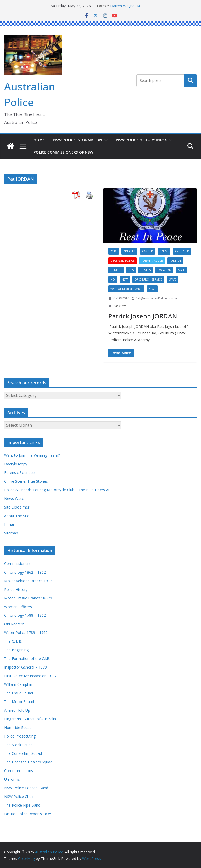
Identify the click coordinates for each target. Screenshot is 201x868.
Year (152, 289)
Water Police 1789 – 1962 (26, 633)
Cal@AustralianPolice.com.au (157, 298)
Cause (164, 251)
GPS (131, 270)
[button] (105, 140)
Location (164, 270)
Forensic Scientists (20, 473)
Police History (16, 589)
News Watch (15, 498)
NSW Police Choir (19, 796)
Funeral (175, 261)
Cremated (182, 251)
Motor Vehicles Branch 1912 (28, 581)
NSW (125, 279)
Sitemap (11, 533)
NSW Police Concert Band (26, 788)
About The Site (17, 516)
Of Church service (148, 279)
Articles (129, 251)
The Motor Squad (19, 702)
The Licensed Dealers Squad (28, 762)
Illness (146, 270)
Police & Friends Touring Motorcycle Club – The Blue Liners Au (57, 490)
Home (39, 140)
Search (191, 81)
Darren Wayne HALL (127, 6)
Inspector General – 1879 (26, 667)
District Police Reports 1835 (28, 814)
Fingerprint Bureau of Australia (30, 719)
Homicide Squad (18, 727)
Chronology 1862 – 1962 (25, 572)
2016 (114, 251)
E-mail (9, 524)
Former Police (152, 261)
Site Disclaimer (17, 507)
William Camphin (18, 684)
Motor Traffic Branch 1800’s (28, 598)
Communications (19, 771)
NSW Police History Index (142, 140)
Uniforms (12, 779)
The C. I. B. (13, 641)
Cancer (147, 251)
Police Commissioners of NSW (63, 152)
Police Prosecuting (20, 736)
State (173, 279)
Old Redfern (14, 624)
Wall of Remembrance (126, 289)
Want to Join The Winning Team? (32, 455)
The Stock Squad (18, 745)
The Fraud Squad (19, 693)
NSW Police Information (78, 140)
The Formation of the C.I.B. (27, 658)
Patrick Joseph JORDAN (143, 316)
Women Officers (18, 607)
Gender (116, 270)
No (113, 279)
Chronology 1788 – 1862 (25, 615)
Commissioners (17, 564)
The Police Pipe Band (22, 805)
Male (181, 270)
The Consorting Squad (23, 753)
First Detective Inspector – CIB (30, 676)
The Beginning (16, 650)
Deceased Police (122, 261)
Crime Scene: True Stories (26, 481)
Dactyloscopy (16, 464)
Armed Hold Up (17, 710)
